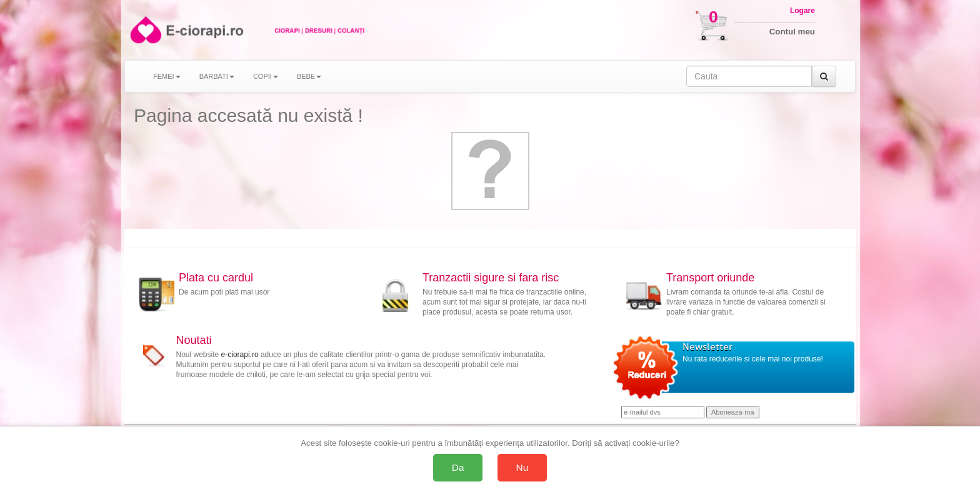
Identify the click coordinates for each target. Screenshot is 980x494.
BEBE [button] (309, 76)
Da (458, 467)
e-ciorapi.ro (240, 355)
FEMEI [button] (167, 76)
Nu (522, 467)
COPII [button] (266, 76)
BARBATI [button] (217, 76)
